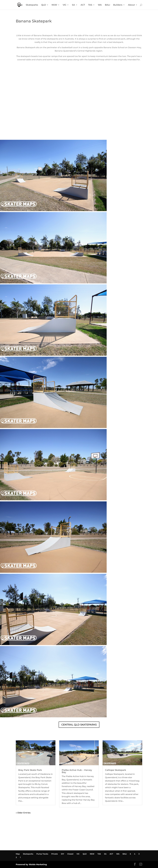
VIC (64, 5)
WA (100, 5)
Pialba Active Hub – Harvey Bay (77, 771)
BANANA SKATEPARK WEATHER (79, 130)
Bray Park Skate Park (30, 770)
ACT (83, 5)
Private (55, 854)
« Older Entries (23, 813)
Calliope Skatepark (116, 770)
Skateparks (32, 5)
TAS (90, 5)
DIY (63, 854)
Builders (118, 5)
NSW (54, 5)
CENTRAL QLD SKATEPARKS (79, 725)
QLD (44, 5)
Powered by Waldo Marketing (31, 864)
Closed (70, 854)
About (131, 5)
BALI (107, 5)
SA (73, 5)
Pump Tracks (42, 854)
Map (20, 5)
